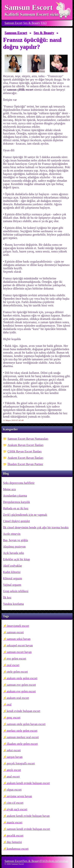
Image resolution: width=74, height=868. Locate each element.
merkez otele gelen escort (22, 731)
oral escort (13, 665)
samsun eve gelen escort (21, 685)
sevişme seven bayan (19, 796)
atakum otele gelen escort (22, 678)
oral (9, 704)
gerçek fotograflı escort (21, 763)
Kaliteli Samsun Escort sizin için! (36, 14)
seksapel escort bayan (20, 645)
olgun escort (14, 790)
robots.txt (53, 861)
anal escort (13, 777)
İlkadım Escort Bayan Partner (25, 464)
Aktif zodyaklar (12, 566)
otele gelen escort (17, 672)
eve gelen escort (16, 659)
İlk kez (7, 597)
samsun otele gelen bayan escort (26, 724)
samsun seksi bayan (19, 639)
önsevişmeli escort (18, 626)
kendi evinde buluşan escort (23, 711)
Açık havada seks (14, 553)
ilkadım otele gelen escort (22, 744)
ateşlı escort (14, 770)
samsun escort (15, 632)
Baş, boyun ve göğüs (15, 540)
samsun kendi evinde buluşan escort (28, 829)
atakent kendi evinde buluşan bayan (28, 816)
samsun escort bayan (19, 652)
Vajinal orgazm (12, 585)
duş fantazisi (14, 842)
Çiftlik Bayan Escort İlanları (25, 451)
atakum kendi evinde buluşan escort (28, 783)
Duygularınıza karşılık (17, 502)
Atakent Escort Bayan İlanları (25, 458)
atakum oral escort (18, 698)
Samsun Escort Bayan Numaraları (28, 439)
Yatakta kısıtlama (13, 604)
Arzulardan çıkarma (15, 496)
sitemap (64, 861)
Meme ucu (9, 489)
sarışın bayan (15, 757)
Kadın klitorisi (12, 572)
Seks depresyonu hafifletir (19, 483)
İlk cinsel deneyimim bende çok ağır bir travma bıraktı (36, 527)
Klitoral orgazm (12, 578)
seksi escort (14, 750)
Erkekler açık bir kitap (17, 559)
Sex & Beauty (32, 23)
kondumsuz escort (18, 849)
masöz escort (15, 822)
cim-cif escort (15, 803)
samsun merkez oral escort (23, 737)
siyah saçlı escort (17, 809)
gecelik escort (15, 836)
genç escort (14, 718)
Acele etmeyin (12, 534)
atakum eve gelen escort (21, 691)
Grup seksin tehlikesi (16, 591)
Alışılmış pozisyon (14, 547)
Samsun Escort (29, 7)
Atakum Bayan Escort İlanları (26, 445)
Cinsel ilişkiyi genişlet (16, 521)
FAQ (44, 23)
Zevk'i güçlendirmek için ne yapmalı (25, 515)
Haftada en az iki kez (16, 508)
